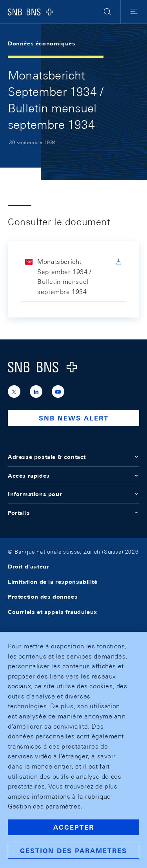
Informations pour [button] (73, 494)
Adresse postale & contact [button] (73, 457)
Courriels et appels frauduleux (53, 612)
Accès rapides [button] (73, 476)
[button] (107, 12)
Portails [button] (73, 513)
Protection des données (43, 597)
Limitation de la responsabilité (53, 582)
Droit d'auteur (28, 567)
